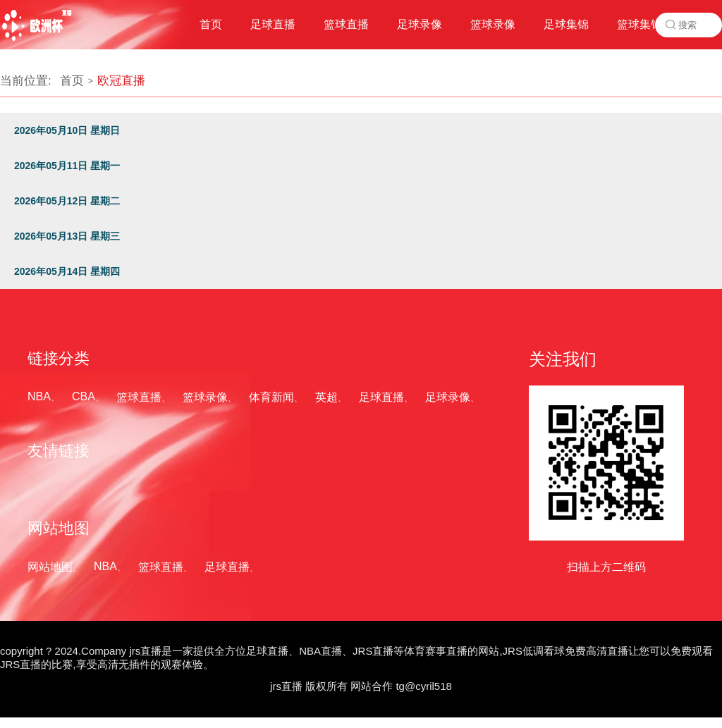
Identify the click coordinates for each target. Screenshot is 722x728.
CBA (84, 396)
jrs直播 (286, 686)
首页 (72, 81)
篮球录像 (205, 397)
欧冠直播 (121, 81)
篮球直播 (139, 397)
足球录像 (448, 397)
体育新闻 (271, 397)
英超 (326, 397)
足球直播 (381, 397)
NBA (39, 396)
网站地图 (50, 567)
